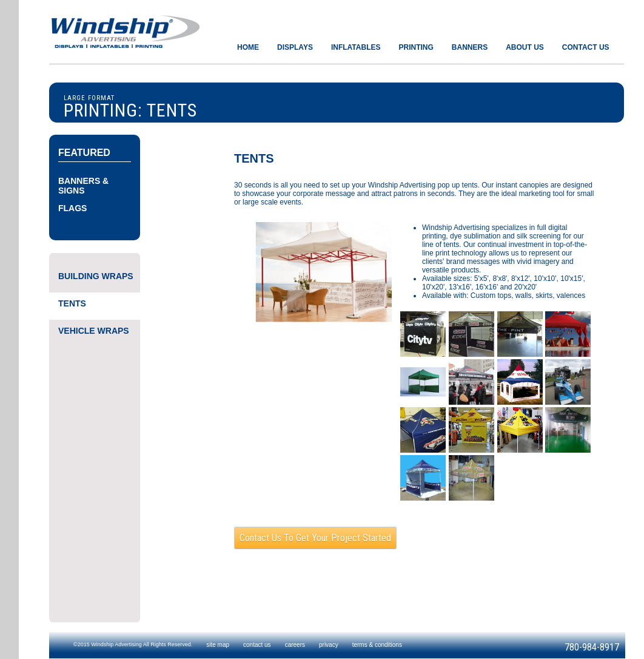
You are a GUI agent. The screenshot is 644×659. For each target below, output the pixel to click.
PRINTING (416, 47)
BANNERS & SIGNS (83, 186)
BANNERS (470, 47)
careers (295, 645)
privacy (329, 645)
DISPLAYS (295, 47)
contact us (257, 645)
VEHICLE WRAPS (94, 331)
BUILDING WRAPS (96, 276)
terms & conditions (377, 645)
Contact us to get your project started (315, 538)
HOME (248, 47)
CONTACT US (586, 47)
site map (218, 645)
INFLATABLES (356, 47)
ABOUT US (525, 47)
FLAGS (72, 208)
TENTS (72, 303)
